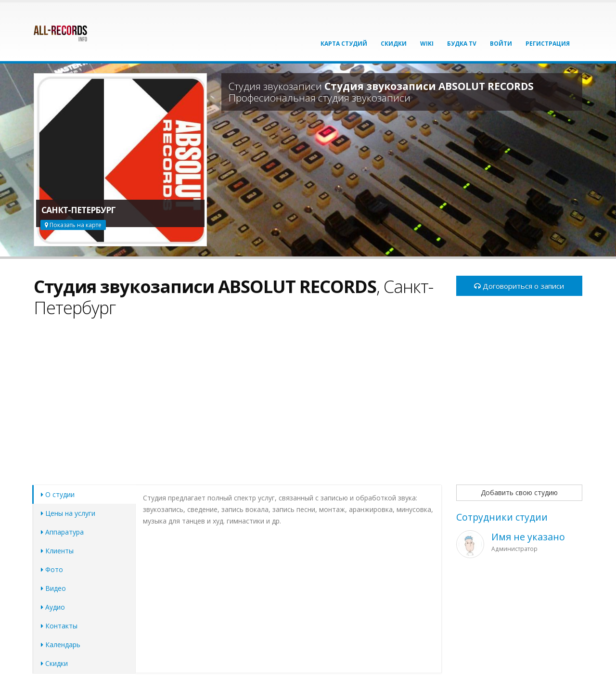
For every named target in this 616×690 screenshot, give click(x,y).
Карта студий (344, 44)
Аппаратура (62, 532)
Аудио (53, 607)
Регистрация (548, 44)
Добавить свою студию (519, 492)
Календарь (61, 645)
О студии (58, 494)
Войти (501, 44)
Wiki (427, 44)
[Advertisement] (238, 407)
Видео (53, 588)
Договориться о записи (519, 286)
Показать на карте (73, 225)
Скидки (394, 44)
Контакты (59, 626)
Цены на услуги (68, 513)
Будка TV (462, 44)
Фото (52, 569)
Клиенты (57, 551)
